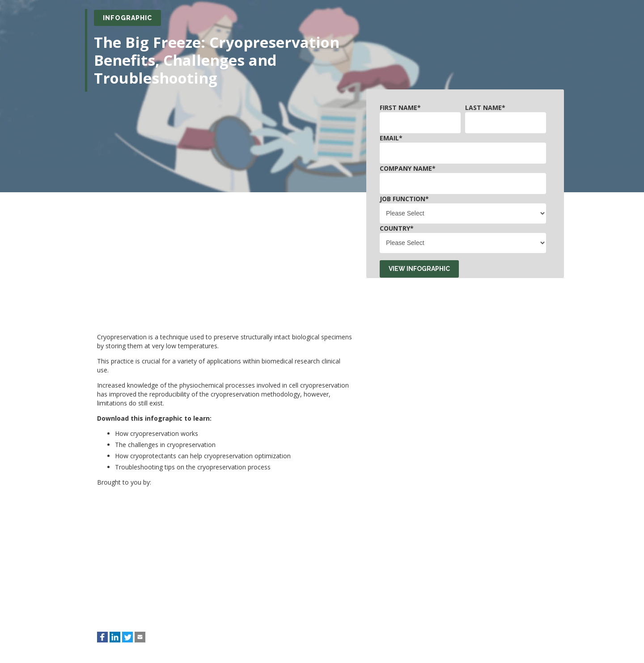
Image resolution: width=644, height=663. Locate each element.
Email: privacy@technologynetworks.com (126, 609)
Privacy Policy (369, 627)
